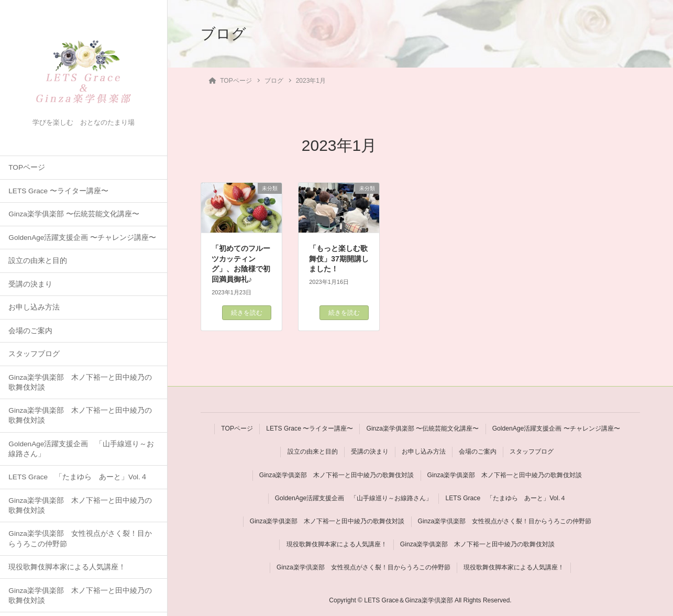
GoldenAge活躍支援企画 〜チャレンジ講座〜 (82, 238)
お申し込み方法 (34, 307)
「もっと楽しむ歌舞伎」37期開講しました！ (339, 258)
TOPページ (27, 167)
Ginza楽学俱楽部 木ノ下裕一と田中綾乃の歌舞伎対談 (80, 382)
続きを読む (247, 313)
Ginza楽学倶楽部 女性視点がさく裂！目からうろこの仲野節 (80, 538)
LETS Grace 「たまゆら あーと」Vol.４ (78, 477)
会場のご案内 (30, 331)
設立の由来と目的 (38, 261)
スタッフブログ (34, 354)
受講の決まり (30, 284)
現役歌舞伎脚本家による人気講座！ (67, 567)
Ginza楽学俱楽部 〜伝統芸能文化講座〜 (74, 214)
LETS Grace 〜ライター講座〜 (58, 191)
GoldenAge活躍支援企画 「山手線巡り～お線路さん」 (81, 449)
